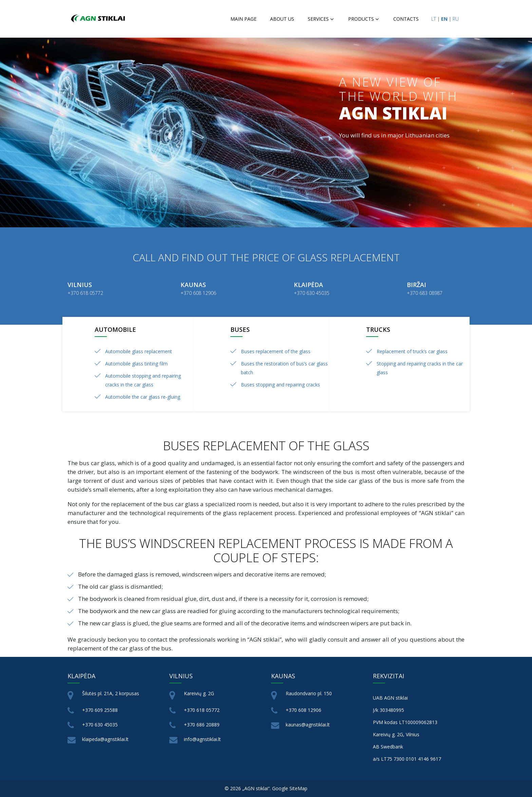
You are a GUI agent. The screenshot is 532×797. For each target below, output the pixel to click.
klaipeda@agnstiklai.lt (105, 739)
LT (434, 19)
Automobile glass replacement (139, 351)
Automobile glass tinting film (136, 364)
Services (318, 19)
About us (282, 19)
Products (361, 19)
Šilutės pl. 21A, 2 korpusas (111, 693)
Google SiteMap (290, 788)
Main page (243, 19)
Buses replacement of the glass (276, 351)
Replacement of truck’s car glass (412, 351)
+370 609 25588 (100, 710)
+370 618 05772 (202, 710)
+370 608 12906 (303, 710)
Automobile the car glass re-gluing (143, 397)
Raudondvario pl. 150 (309, 693)
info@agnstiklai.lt (202, 739)
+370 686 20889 (202, 725)
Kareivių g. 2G (199, 693)
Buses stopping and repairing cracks (280, 385)
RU (456, 19)
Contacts (406, 19)
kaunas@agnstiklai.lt (308, 725)
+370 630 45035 (100, 725)
